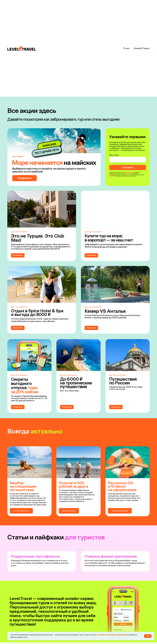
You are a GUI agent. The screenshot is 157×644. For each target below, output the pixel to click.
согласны (100, 635)
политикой (110, 635)
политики (112, 176)
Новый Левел (142, 48)
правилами (120, 635)
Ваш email (114, 155)
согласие (129, 172)
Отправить (128, 167)
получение (128, 174)
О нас (126, 48)
